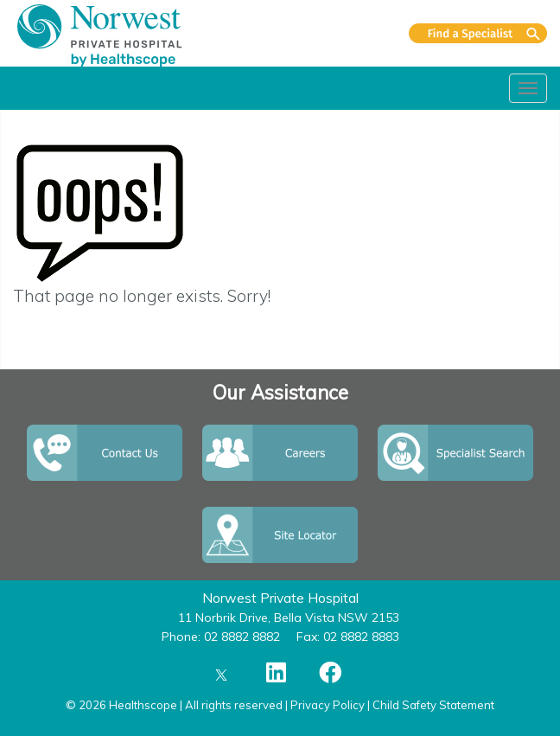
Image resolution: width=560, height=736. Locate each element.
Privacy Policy (328, 705)
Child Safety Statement (433, 705)
